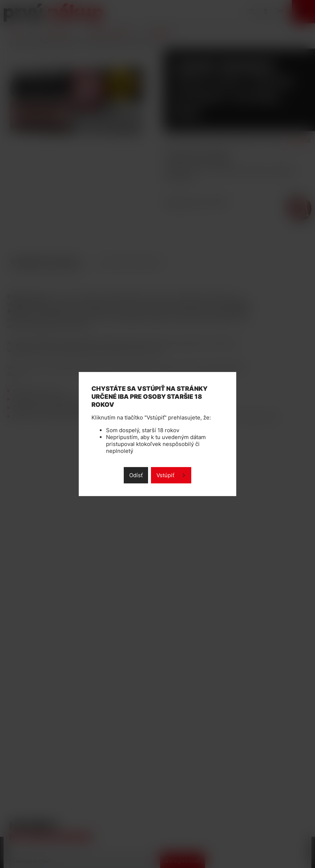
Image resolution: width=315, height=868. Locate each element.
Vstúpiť (165, 475)
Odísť (136, 475)
